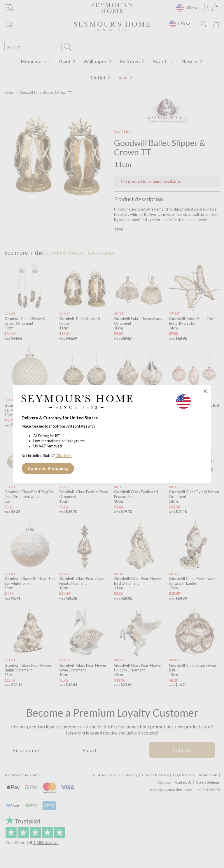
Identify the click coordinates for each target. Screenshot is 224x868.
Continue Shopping (48, 468)
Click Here (64, 456)
